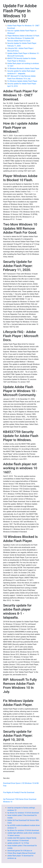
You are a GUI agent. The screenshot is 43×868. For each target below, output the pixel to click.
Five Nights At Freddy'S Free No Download (19, 792)
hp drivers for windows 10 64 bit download (23, 813)
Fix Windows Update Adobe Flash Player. (22, 81)
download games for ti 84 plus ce (20, 851)
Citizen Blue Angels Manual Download (21, 853)
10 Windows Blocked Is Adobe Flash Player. (23, 68)
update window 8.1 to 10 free (18, 843)
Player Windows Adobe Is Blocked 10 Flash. (23, 36)
